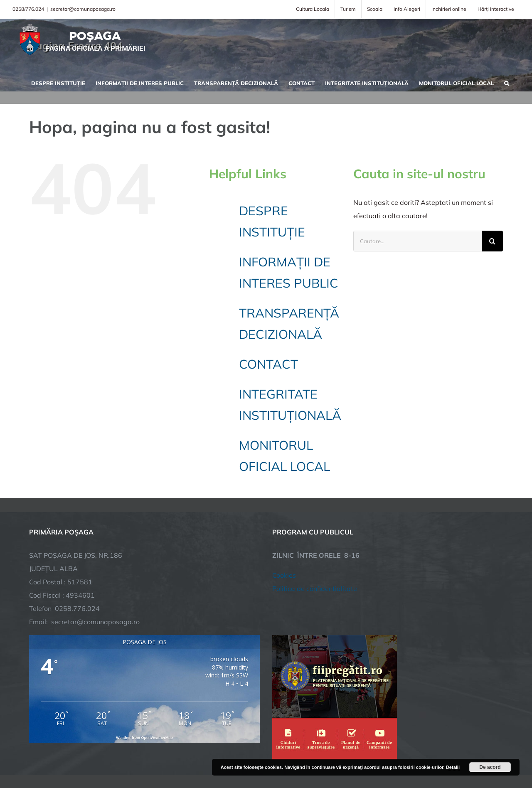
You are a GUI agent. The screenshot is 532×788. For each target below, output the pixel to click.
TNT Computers (120, 756)
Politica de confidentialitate (315, 524)
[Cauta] (493, 241)
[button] (507, 82)
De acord (490, 767)
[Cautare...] (418, 241)
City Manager (159, 756)
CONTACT (268, 364)
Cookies (284, 510)
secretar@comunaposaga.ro (83, 9)
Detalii (453, 767)
